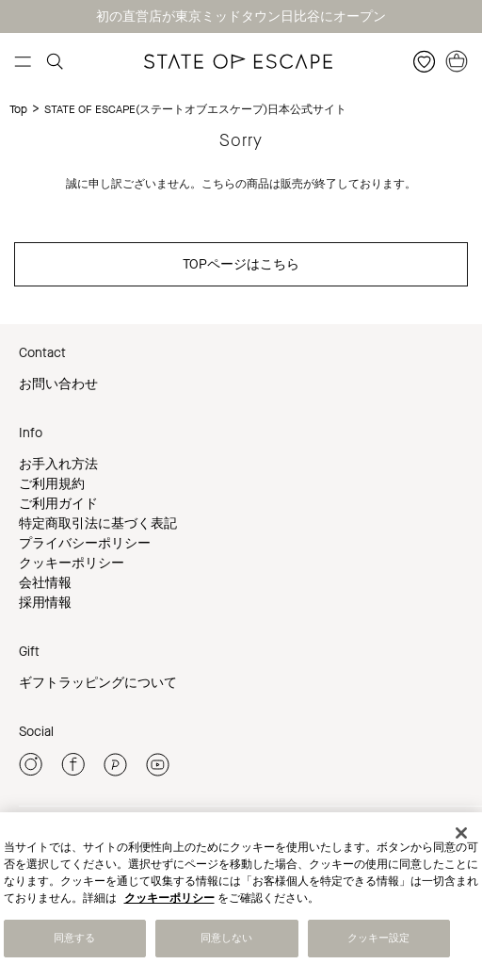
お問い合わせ (58, 384)
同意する (74, 939)
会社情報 (45, 583)
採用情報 (45, 603)
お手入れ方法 (58, 464)
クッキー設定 (379, 939)
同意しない (227, 939)
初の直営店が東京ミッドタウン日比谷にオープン (241, 16)
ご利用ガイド (58, 504)
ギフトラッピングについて (98, 683)
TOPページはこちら (241, 264)
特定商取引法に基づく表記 (98, 523)
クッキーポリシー (72, 563)
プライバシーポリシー (85, 543)
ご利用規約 (52, 484)
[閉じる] (461, 834)
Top (18, 109)
